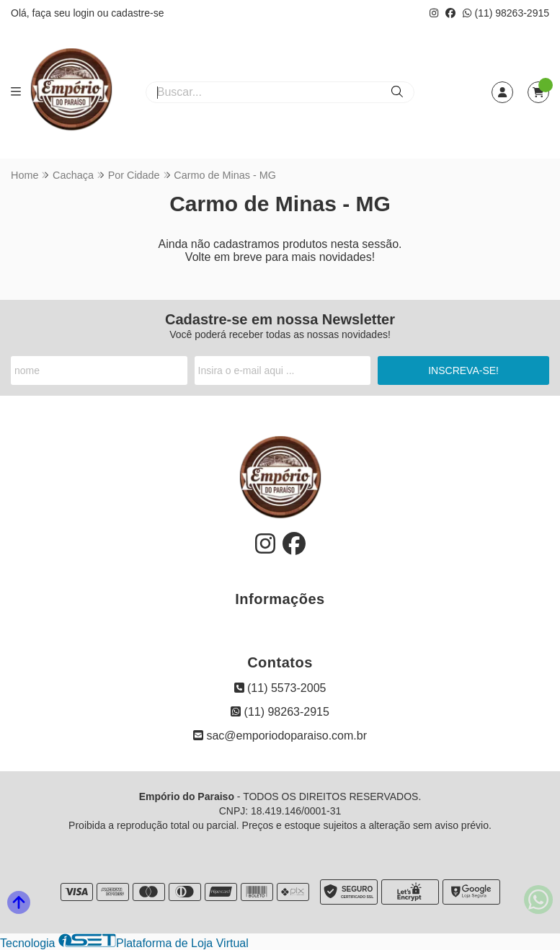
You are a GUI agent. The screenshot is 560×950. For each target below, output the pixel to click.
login (85, 13)
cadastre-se (137, 13)
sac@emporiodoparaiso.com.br (280, 736)
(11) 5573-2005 (280, 688)
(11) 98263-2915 (506, 13)
